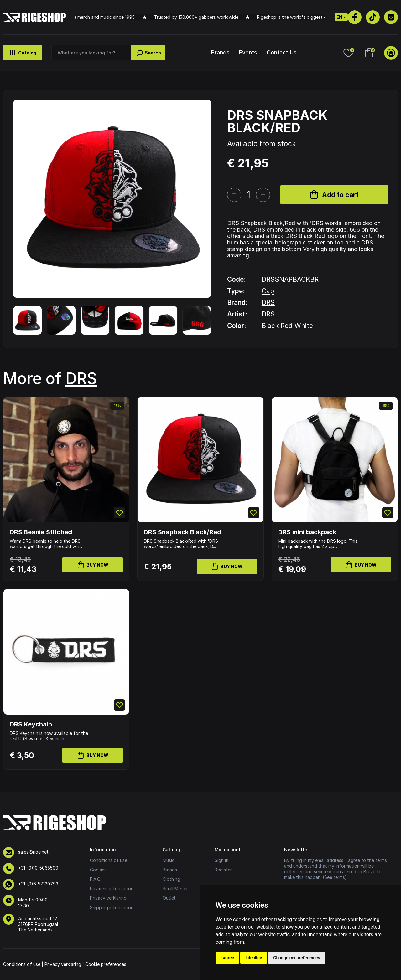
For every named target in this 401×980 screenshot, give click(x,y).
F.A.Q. (96, 879)
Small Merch (175, 888)
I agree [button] (227, 958)
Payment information (112, 888)
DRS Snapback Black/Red (182, 532)
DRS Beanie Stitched (41, 532)
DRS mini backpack (307, 532)
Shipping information (112, 908)
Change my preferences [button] (297, 958)
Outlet (169, 898)
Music (169, 860)
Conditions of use (109, 860)
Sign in (221, 860)
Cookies (98, 870)
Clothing (171, 879)
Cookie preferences (106, 964)
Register (223, 870)
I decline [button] (254, 958)
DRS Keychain (31, 724)
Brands (220, 52)
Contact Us (282, 52)
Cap (268, 291)
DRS (268, 303)
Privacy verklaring (108, 898)
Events (248, 52)
